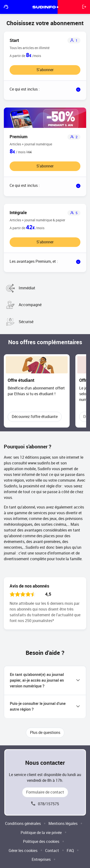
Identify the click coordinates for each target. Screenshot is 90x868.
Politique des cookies (41, 842)
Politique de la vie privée (41, 833)
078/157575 (48, 804)
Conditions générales (23, 824)
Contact (52, 851)
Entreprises (41, 859)
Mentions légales (63, 824)
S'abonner (45, 70)
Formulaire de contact (45, 792)
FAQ (70, 851)
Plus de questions (45, 733)
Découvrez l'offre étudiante (35, 417)
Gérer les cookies (23, 851)
